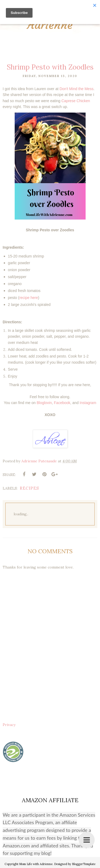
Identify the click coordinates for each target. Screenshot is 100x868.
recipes (29, 488)
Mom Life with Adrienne (36, 864)
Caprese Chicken (76, 101)
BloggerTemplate (84, 864)
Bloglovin (44, 403)
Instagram (88, 403)
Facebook (62, 403)
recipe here (29, 298)
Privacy (9, 725)
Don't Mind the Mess (76, 89)
